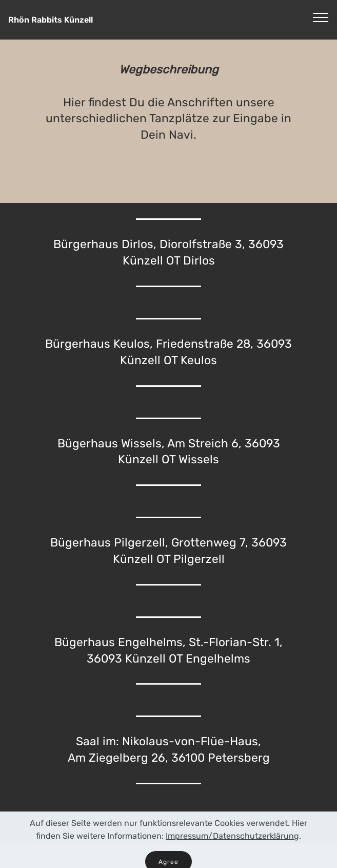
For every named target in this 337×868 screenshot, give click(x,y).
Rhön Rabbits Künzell (51, 20)
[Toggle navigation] (321, 17)
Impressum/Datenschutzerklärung (232, 845)
